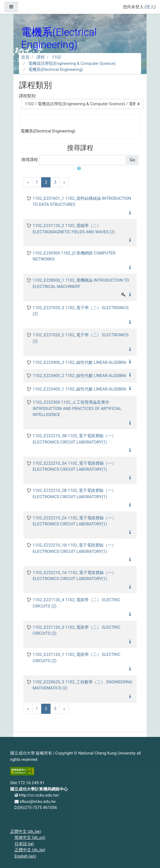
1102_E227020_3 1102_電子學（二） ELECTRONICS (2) (81, 311)
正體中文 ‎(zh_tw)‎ (26, 831)
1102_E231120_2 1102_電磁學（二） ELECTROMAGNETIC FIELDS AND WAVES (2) (74, 229)
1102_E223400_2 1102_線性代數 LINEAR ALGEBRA (79, 376)
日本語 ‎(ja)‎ (24, 844)
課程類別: (28, 96)
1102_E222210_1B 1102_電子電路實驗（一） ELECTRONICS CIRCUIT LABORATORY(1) (74, 548)
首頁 (25, 57)
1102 (57, 57)
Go (132, 160)
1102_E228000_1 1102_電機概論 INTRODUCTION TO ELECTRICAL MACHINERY (81, 283)
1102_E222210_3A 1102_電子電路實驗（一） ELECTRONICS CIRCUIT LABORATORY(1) (74, 466)
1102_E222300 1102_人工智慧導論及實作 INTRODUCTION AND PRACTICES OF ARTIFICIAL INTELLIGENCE (77, 408)
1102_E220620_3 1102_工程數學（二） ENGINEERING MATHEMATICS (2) (82, 685)
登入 (150, 7)
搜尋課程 (30, 160)
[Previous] (28, 182)
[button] (80, 169)
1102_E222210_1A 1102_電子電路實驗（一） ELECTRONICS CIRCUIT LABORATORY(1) (74, 576)
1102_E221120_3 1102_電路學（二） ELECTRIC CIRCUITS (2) (76, 630)
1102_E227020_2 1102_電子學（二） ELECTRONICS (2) (81, 338)
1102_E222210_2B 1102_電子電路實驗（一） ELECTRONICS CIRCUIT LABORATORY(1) (74, 494)
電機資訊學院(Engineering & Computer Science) (72, 63)
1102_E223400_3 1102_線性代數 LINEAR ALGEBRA (79, 362)
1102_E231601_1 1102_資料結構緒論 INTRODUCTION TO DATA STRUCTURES (82, 202)
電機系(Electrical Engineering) (56, 70)
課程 (41, 57)
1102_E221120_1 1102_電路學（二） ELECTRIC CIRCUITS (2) (76, 658)
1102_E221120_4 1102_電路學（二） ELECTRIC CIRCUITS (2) (76, 603)
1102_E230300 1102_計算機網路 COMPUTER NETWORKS (74, 256)
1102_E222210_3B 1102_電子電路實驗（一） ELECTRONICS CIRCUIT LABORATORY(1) (74, 439)
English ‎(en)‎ (25, 856)
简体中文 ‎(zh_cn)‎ (30, 838)
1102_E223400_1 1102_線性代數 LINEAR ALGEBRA (79, 389)
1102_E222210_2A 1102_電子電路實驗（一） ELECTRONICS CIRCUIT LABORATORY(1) (74, 521)
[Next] (64, 182)
